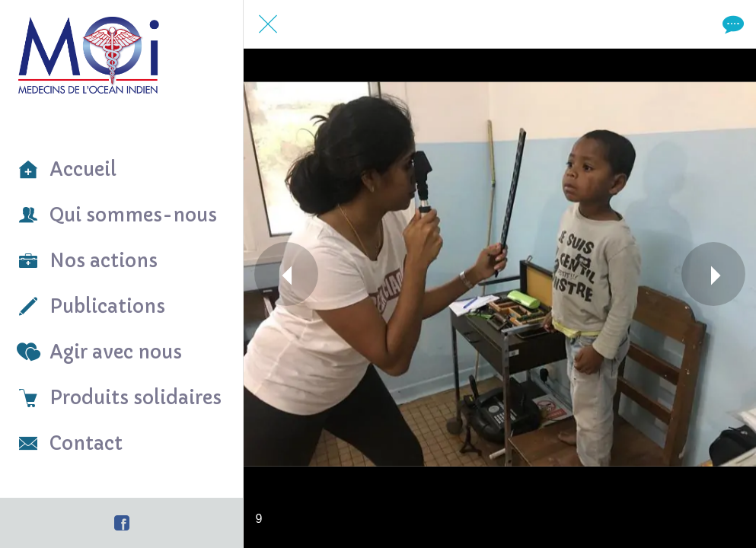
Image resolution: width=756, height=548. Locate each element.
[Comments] (732, 24)
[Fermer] (268, 24)
